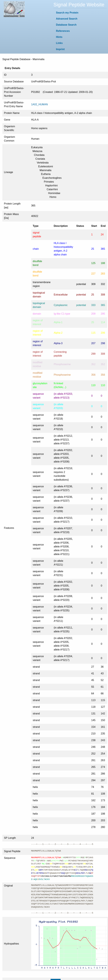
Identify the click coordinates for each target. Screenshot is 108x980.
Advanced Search (67, 19)
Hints (59, 37)
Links (59, 43)
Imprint (60, 49)
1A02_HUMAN (40, 104)
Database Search (66, 25)
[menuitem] (80, 13)
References (63, 31)
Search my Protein (67, 13)
